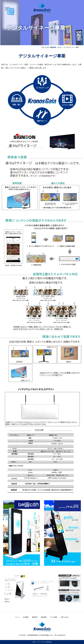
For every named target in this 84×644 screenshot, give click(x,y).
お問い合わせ (65, 617)
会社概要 (26, 617)
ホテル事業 (54, 617)
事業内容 (35, 617)
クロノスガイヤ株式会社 (44, 642)
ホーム (17, 617)
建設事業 (44, 617)
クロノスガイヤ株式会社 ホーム (51, 47)
